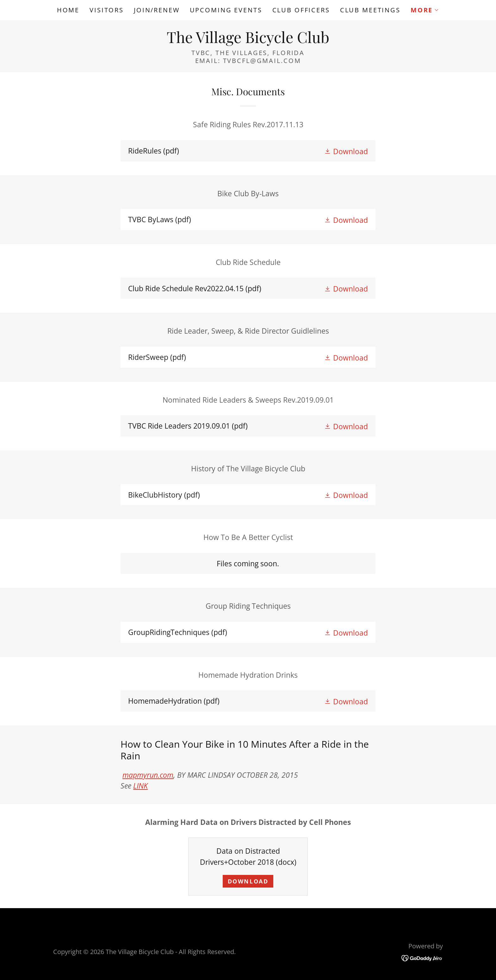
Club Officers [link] (301, 10)
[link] (248, 40)
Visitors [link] (107, 10)
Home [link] (68, 10)
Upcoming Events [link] (226, 10)
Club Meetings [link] (370, 10)
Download (248, 881)
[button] (425, 10)
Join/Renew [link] (157, 10)
